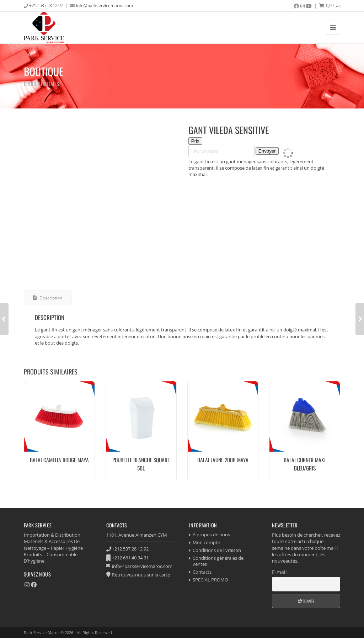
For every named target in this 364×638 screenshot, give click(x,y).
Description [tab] (50, 298)
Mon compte (206, 542)
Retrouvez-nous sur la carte (141, 575)
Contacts (202, 572)
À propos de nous (211, 535)
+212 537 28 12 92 (46, 5)
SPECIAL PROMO (210, 580)
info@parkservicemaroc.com (105, 5)
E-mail (279, 572)
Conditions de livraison (217, 550)
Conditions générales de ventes (218, 561)
